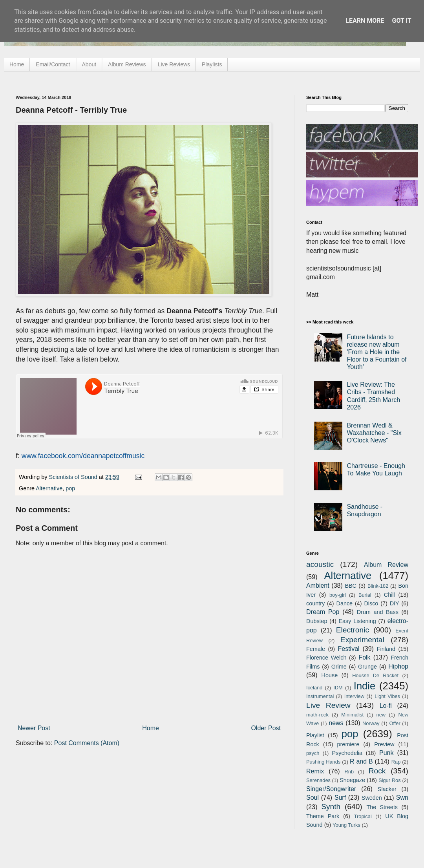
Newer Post (34, 728)
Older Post (266, 728)
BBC (351, 586)
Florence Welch (326, 658)
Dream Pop (323, 612)
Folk (364, 657)
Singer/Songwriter (331, 789)
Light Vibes (387, 696)
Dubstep (317, 621)
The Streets (382, 807)
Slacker (387, 789)
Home (17, 64)
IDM (338, 688)
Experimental (362, 640)
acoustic (320, 564)
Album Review (386, 565)
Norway (371, 723)
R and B (361, 761)
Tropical (363, 816)
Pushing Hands (323, 762)
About (89, 64)
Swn (402, 798)
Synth (331, 807)
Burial (365, 595)
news (336, 723)
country (315, 603)
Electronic (353, 630)
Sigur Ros (389, 780)
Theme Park (323, 816)
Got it (401, 21)
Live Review (328, 705)
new (381, 715)
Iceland (314, 688)
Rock (377, 771)
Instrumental (320, 696)
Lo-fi (386, 706)
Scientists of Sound (74, 477)
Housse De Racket (375, 675)
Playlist (315, 735)
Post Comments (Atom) (87, 743)
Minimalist (352, 715)
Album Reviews (127, 64)
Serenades (318, 780)
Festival (348, 649)
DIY (395, 603)
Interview (354, 696)
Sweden (372, 798)
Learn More (365, 21)
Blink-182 (378, 586)
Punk (386, 753)
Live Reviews (174, 64)
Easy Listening (357, 621)
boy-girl (338, 595)
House (330, 675)
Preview (384, 744)
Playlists (212, 64)
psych (313, 753)
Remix (315, 771)
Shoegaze (352, 780)
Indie (365, 686)
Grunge (367, 667)
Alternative (49, 488)
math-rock (317, 715)
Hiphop (398, 666)
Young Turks (346, 825)
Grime (339, 667)
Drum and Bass (378, 612)
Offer (395, 723)
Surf (340, 798)
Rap (396, 762)
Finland (386, 649)
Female (316, 649)
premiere (348, 744)
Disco (371, 603)
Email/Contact (53, 64)
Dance (344, 603)
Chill (389, 595)
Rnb (349, 772)
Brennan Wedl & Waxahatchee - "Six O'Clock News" (374, 433)
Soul (313, 798)
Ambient (318, 586)
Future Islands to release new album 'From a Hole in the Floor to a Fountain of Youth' (376, 352)
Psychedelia (347, 753)
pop (70, 488)
